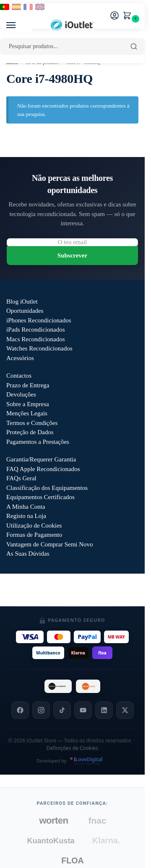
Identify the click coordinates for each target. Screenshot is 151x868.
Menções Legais (27, 413)
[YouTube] (83, 710)
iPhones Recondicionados (39, 320)
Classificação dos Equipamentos (47, 488)
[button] (129, 16)
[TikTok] (62, 710)
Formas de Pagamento (34, 535)
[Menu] (19, 26)
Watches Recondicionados (39, 348)
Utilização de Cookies (34, 525)
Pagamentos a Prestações (38, 442)
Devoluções (21, 394)
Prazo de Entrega (28, 385)
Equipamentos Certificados (40, 497)
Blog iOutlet (22, 301)
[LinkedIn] (104, 710)
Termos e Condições (32, 423)
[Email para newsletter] (72, 242)
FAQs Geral (21, 478)
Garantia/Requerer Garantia (41, 459)
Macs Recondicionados (36, 339)
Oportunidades (25, 311)
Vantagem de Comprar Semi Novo (50, 544)
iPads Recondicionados (36, 330)
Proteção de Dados (30, 432)
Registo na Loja (26, 516)
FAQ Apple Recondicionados (43, 469)
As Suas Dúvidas (28, 554)
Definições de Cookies (72, 748)
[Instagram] (41, 710)
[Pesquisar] (134, 46)
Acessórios (20, 358)
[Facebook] (20, 710)
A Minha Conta (26, 507)
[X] (125, 710)
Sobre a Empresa (28, 404)
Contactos (19, 376)
